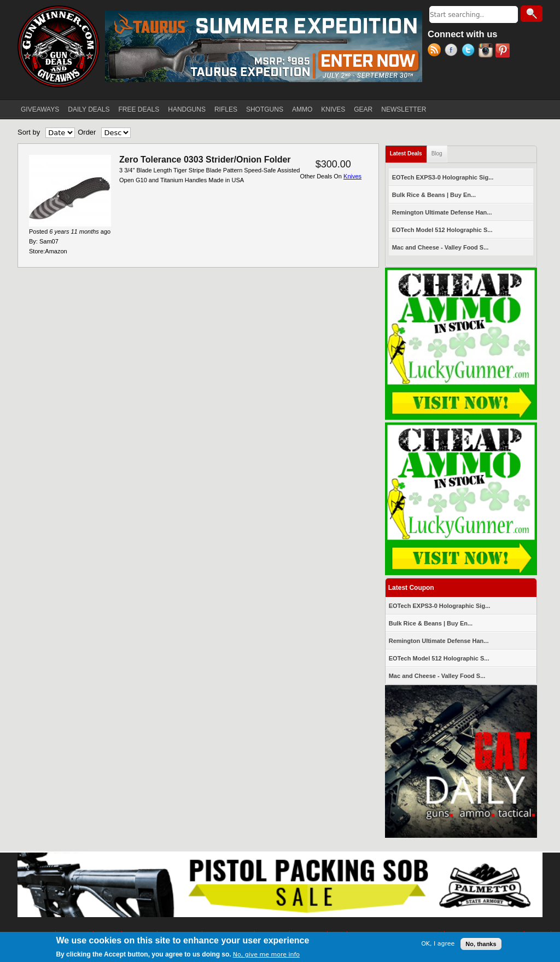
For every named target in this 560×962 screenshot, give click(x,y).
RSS (436, 51)
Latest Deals (409, 151)
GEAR (363, 109)
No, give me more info (266, 955)
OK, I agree (438, 944)
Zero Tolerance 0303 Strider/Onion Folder (205, 160)
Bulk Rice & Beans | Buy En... (434, 195)
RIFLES (226, 109)
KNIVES (333, 109)
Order (87, 132)
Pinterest (504, 51)
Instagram (487, 51)
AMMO (302, 109)
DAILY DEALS (89, 109)
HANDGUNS (187, 109)
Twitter (470, 51)
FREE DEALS (139, 109)
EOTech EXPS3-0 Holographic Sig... (443, 177)
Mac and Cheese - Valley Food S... (441, 247)
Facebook (453, 51)
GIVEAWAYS (40, 109)
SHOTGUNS (265, 109)
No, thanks (481, 944)
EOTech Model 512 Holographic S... (442, 230)
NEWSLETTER (404, 109)
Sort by (29, 132)
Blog (437, 153)
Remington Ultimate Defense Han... (442, 212)
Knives (352, 176)
